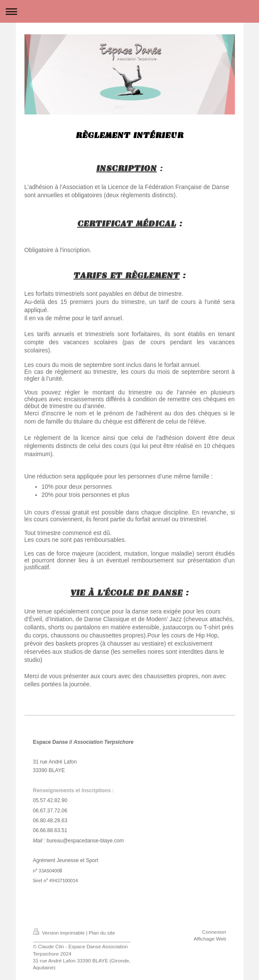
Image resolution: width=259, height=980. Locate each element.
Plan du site (102, 933)
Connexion (214, 932)
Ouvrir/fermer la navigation (129, 11)
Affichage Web (210, 939)
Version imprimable (60, 933)
